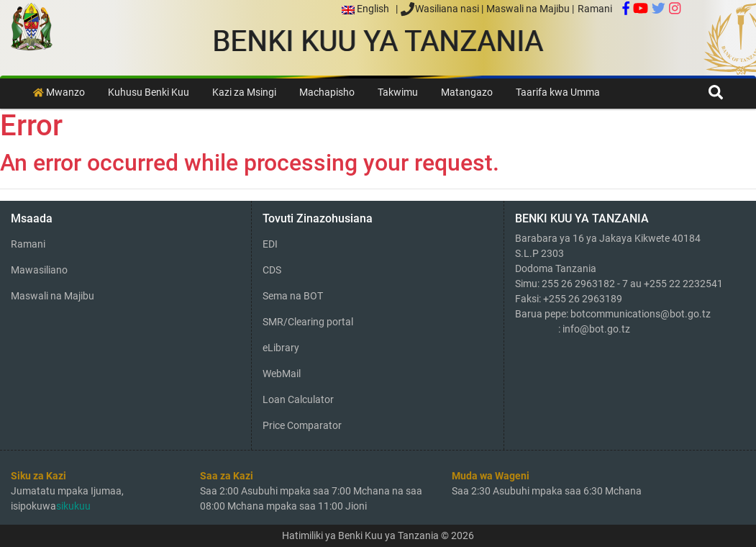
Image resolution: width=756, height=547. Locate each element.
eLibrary (281, 348)
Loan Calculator (298, 399)
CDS (272, 270)
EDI (270, 244)
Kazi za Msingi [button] (244, 92)
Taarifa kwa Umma (558, 92)
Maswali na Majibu (529, 9)
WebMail (282, 374)
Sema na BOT (293, 296)
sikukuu (73, 506)
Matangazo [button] (467, 92)
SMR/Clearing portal (308, 322)
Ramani (595, 9)
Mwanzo (59, 92)
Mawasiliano (39, 270)
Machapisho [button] (327, 92)
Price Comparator (302, 425)
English (369, 9)
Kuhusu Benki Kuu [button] (149, 92)
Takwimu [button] (398, 92)
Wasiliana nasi (441, 9)
